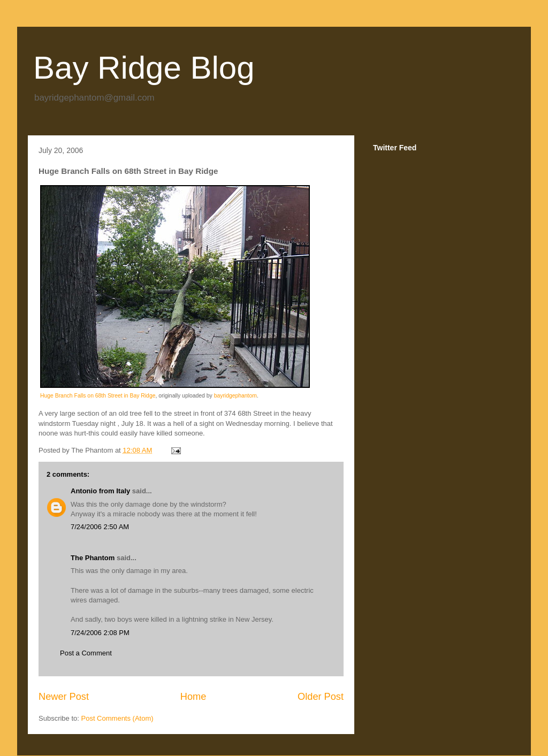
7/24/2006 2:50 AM (100, 527)
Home (193, 697)
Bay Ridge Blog (144, 68)
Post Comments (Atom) (117, 718)
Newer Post (64, 697)
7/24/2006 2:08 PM (100, 633)
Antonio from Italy (100, 491)
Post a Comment (86, 653)
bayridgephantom (235, 396)
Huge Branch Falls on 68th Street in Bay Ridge (98, 396)
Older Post (321, 697)
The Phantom (93, 558)
